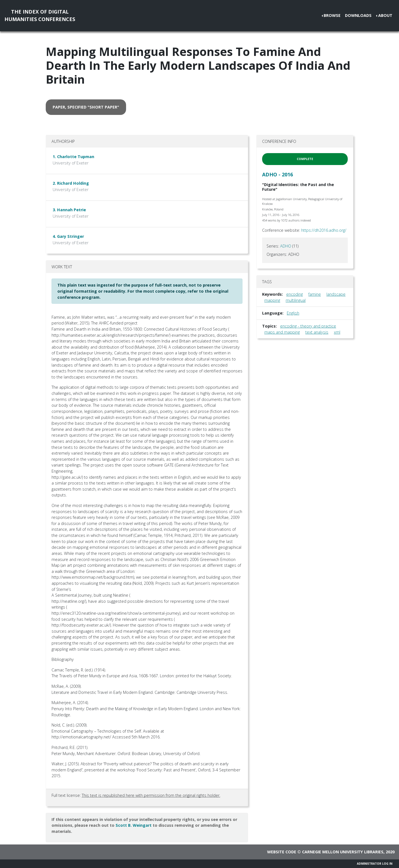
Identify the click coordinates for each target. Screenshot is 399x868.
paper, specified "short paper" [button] (86, 107)
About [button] (385, 15)
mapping (272, 300)
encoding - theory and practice (308, 326)
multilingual (296, 300)
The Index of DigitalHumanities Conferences (40, 15)
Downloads (358, 15)
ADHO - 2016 (277, 174)
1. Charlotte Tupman (73, 157)
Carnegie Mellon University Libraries (343, 852)
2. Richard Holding (71, 183)
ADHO (286, 246)
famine (315, 294)
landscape (336, 294)
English (293, 313)
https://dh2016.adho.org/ (324, 230)
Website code (282, 852)
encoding (295, 294)
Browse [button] (332, 15)
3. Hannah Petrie (69, 210)
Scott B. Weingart (134, 825)
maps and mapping (282, 332)
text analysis (317, 332)
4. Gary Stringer (68, 236)
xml (337, 332)
